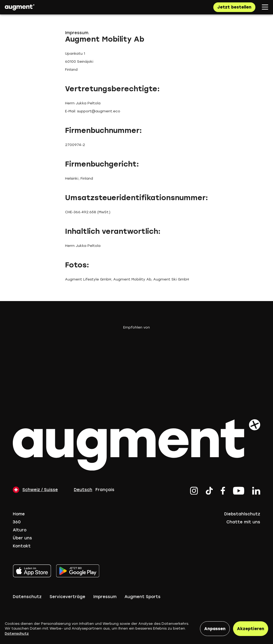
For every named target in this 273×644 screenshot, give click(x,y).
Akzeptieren (251, 629)
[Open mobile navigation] (265, 7)
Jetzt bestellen (234, 7)
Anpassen (215, 629)
